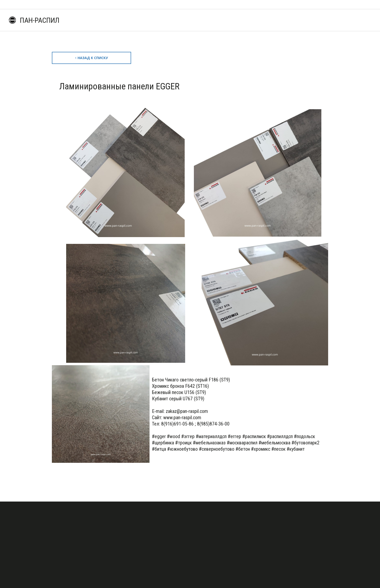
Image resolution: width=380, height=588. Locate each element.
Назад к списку (93, 58)
